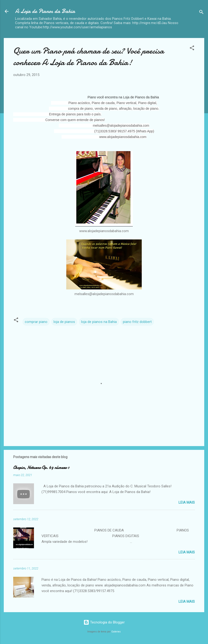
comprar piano (36, 322)
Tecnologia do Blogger (104, 622)
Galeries (116, 632)
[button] (192, 49)
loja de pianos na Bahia (99, 322)
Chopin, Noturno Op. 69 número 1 (41, 468)
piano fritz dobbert (137, 322)
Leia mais (187, 502)
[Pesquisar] (201, 13)
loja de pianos (64, 322)
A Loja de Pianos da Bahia (45, 11)
